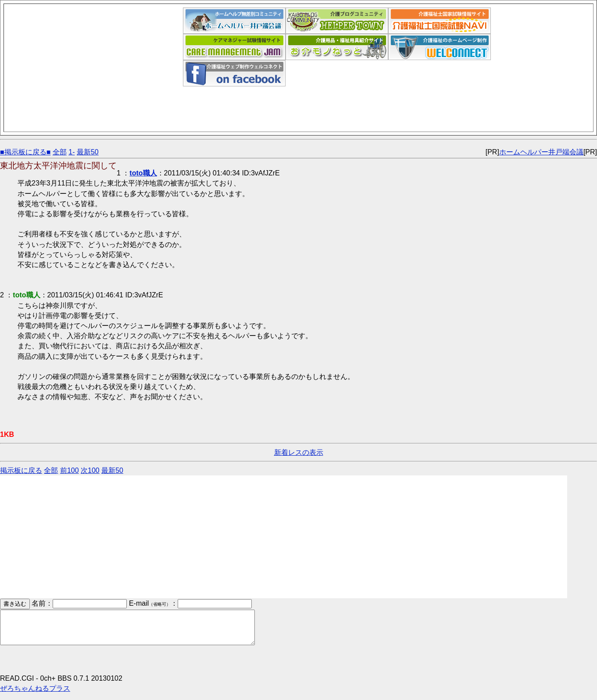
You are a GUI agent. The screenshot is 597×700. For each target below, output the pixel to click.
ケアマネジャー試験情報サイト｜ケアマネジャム (234, 47)
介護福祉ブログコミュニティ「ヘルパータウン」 (337, 21)
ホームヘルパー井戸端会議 (234, 21)
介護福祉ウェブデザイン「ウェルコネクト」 (440, 47)
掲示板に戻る (21, 470)
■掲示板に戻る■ (25, 152)
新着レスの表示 (299, 452)
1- (71, 152)
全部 (60, 152)
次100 (90, 470)
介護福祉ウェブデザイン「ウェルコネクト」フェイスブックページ (234, 73)
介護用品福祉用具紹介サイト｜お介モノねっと (337, 47)
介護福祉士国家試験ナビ (440, 21)
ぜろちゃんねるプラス (35, 695)
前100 (70, 470)
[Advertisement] (95, 69)
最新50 (88, 152)
